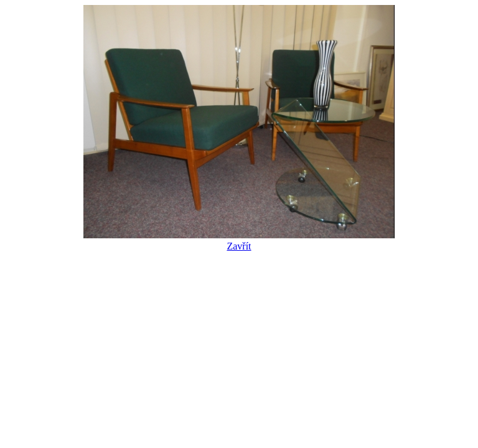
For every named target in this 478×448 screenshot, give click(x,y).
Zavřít (239, 240)
